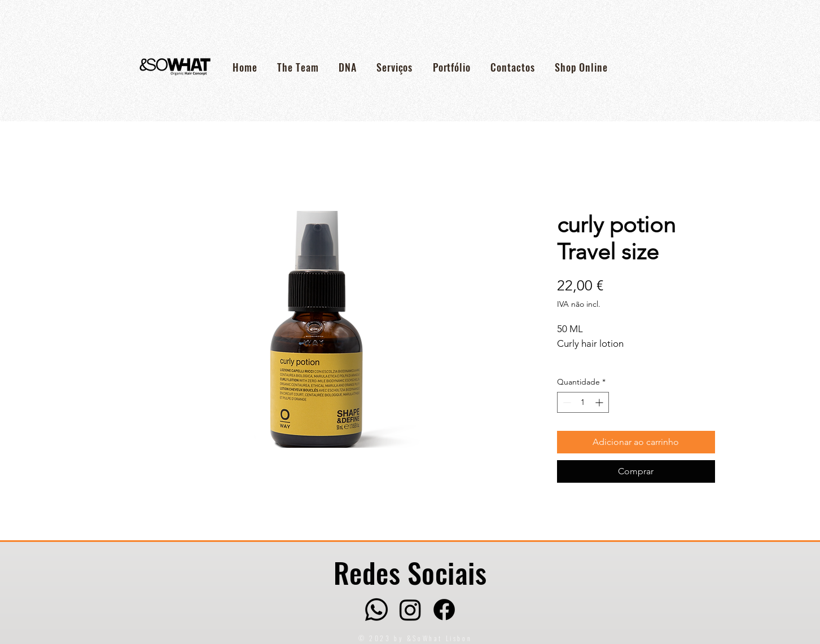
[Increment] (600, 402)
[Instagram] (410, 610)
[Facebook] (444, 610)
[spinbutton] (583, 402)
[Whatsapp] (376, 610)
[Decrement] (566, 402)
